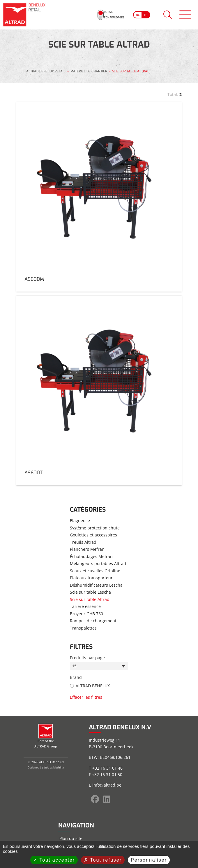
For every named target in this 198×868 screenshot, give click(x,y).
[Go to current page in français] (140, 15)
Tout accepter (54, 860)
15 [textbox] (75, 666)
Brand (76, 678)
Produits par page (87, 657)
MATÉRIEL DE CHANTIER (89, 72)
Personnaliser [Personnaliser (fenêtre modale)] (149, 860)
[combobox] (99, 666)
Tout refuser (103, 860)
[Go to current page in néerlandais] (130, 15)
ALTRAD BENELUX (93, 686)
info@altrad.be (107, 785)
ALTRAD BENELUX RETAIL (46, 72)
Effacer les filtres (86, 697)
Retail (95, 11)
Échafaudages (103, 18)
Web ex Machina (54, 767)
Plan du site (71, 838)
